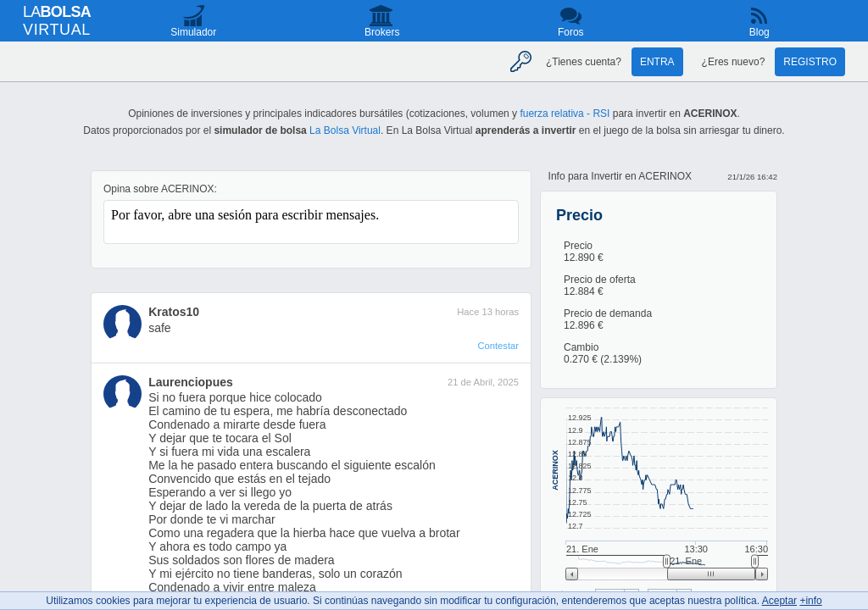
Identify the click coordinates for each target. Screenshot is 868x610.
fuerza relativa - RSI (565, 114)
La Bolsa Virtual (345, 130)
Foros (571, 32)
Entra (657, 62)
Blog (759, 32)
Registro (810, 62)
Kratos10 (174, 312)
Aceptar (779, 601)
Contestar (498, 346)
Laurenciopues (191, 382)
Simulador (193, 32)
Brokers (382, 32)
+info (810, 601)
